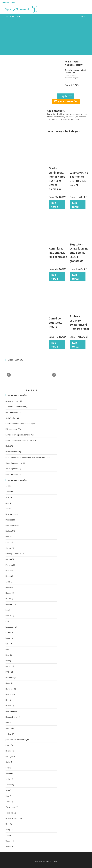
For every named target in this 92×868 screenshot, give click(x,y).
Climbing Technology (15, 554)
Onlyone (10, 728)
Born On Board (13, 525)
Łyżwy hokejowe (14, 474)
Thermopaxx (12, 807)
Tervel (9, 802)
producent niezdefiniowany (17, 740)
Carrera (10, 548)
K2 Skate (10, 633)
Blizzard (10, 520)
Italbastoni (11, 627)
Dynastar (10, 565)
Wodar (10, 841)
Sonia (9, 773)
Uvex (9, 824)
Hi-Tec (9, 599)
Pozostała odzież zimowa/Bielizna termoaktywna (28, 457)
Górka (9, 582)
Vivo (8, 835)
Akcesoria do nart (14, 401)
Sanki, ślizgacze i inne (15, 463)
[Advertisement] (46, 38)
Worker (10, 847)
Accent (9, 492)
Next (54, 375)
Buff (9, 537)
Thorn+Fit (11, 813)
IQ (8, 621)
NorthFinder (11, 711)
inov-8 (10, 616)
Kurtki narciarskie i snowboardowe (21, 440)
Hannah (10, 593)
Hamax (9, 587)
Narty (9, 446)
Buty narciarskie (14, 412)
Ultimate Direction (14, 818)
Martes (10, 666)
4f (8, 486)
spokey (10, 779)
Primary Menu (9, 2)
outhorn (10, 734)
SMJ (8, 768)
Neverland (11, 689)
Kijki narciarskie (13, 429)
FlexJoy (9, 576)
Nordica (10, 706)
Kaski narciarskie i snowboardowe (20, 424)
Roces (9, 745)
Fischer (9, 571)
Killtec (9, 644)
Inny (8, 610)
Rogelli (10, 751)
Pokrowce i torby (13, 452)
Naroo (10, 683)
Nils (8, 700)
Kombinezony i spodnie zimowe (20, 435)
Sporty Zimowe (52, 861)
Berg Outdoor (12, 514)
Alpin (9, 497)
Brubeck (10, 531)
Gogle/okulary (13, 418)
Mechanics (11, 678)
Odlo (8, 723)
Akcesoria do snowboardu (17, 407)
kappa (9, 638)
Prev (9, 375)
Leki (9, 649)
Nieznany (10, 694)
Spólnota (10, 785)
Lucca (9, 661)
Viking (9, 830)
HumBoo (11, 604)
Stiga (9, 790)
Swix (9, 796)
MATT (9, 672)
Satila (9, 762)
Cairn (9, 542)
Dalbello (10, 559)
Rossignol (11, 756)
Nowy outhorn (13, 717)
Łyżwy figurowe (13, 469)
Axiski (9, 509)
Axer (8, 503)
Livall (9, 655)
